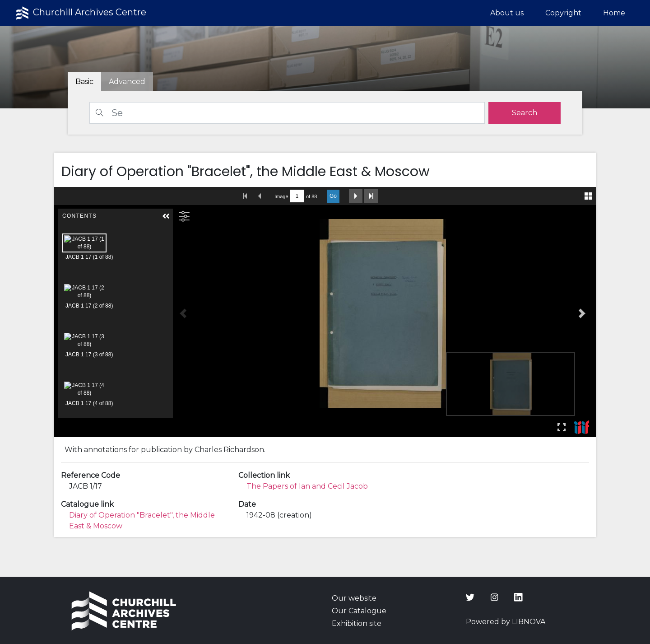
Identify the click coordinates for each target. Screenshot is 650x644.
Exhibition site (357, 623)
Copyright (563, 13)
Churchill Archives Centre (80, 13)
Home (614, 13)
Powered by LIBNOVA (506, 622)
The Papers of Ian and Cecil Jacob (307, 486)
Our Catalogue (359, 611)
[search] (525, 113)
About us (507, 13)
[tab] (127, 82)
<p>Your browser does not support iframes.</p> (325, 312)
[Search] (287, 113)
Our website (354, 598)
